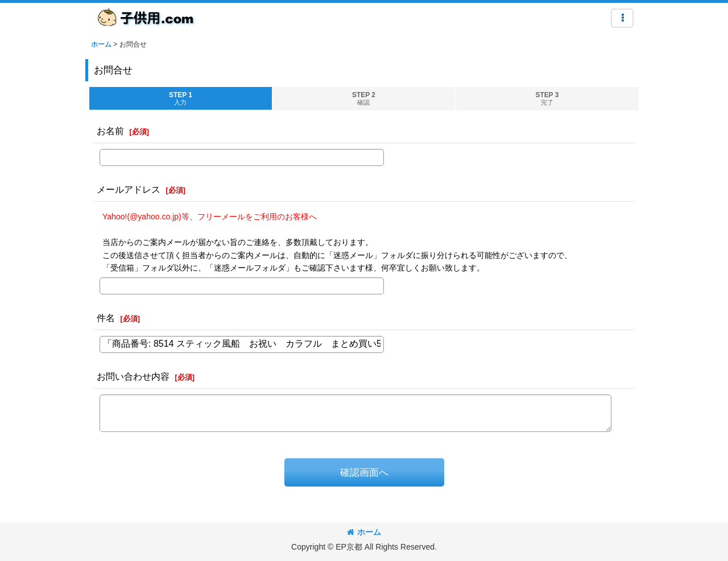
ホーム (364, 532)
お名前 (110, 131)
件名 (106, 318)
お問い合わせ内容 (133, 376)
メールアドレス (129, 189)
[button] (622, 18)
